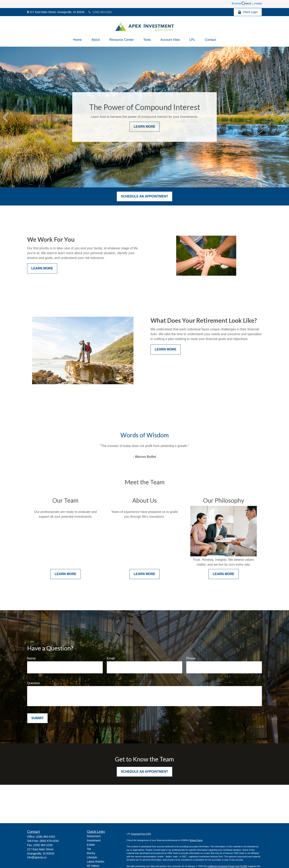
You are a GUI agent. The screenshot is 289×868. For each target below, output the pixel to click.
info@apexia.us (37, 857)
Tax (89, 849)
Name (31, 658)
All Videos (93, 866)
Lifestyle (92, 857)
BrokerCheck (196, 840)
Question (34, 683)
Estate (91, 845)
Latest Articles (96, 862)
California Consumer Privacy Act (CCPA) (227, 866)
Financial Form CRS (141, 834)
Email (111, 658)
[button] (77, 40)
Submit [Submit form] (37, 718)
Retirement (94, 836)
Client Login (248, 12)
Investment (94, 840)
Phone (191, 658)
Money (91, 853)
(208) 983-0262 (100, 12)
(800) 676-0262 (49, 841)
